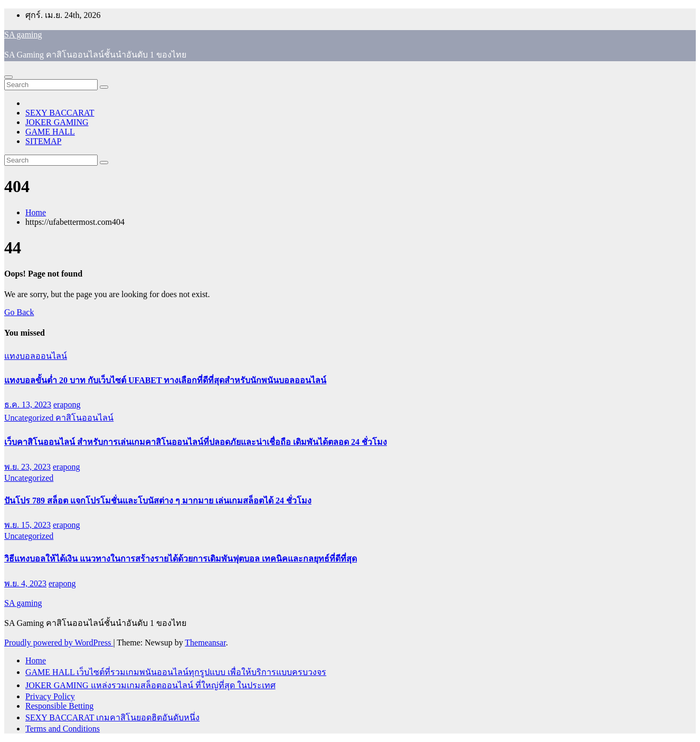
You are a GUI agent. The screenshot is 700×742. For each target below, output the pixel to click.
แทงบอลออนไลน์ (36, 356)
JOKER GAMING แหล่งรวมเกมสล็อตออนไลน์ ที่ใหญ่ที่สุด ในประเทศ (150, 685)
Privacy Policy (50, 696)
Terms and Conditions (63, 729)
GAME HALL (50, 132)
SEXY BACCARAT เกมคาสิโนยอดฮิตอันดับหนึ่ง (112, 717)
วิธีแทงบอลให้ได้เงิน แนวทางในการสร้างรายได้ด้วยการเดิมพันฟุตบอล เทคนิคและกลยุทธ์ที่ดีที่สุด (181, 559)
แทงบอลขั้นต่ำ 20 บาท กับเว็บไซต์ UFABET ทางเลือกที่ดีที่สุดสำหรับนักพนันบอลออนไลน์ (165, 380)
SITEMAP (43, 141)
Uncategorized (30, 418)
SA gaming (23, 35)
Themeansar (205, 643)
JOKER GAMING (57, 122)
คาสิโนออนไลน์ (84, 418)
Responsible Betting (59, 706)
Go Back (19, 312)
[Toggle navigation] (8, 77)
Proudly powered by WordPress (59, 643)
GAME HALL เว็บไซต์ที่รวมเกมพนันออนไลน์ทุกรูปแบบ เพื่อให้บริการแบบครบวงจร (176, 672)
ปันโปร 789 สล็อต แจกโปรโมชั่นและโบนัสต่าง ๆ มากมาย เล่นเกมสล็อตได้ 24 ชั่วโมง (158, 501)
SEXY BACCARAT (60, 113)
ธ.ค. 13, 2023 (28, 405)
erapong (67, 405)
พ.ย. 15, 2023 (27, 525)
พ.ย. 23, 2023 (27, 467)
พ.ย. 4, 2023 (25, 583)
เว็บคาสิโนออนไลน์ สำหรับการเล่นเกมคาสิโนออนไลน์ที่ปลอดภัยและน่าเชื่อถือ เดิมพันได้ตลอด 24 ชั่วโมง (196, 442)
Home (36, 212)
